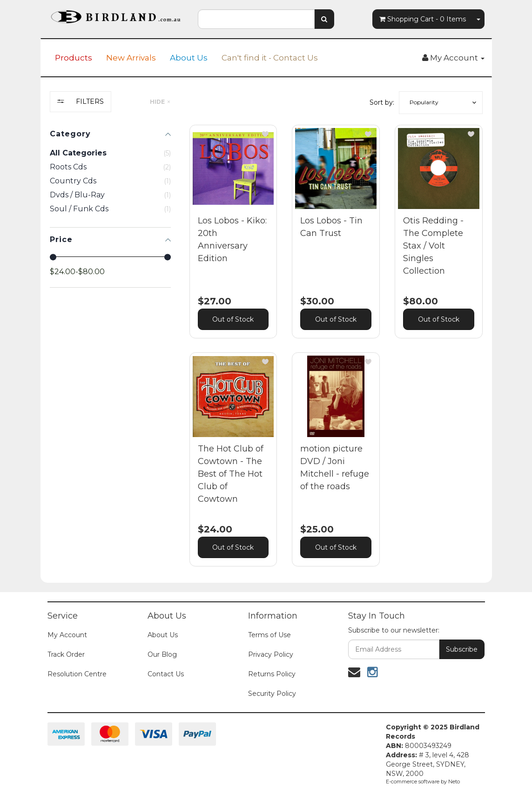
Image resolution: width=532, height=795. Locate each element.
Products (74, 58)
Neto (454, 782)
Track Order (66, 654)
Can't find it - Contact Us (270, 58)
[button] (441, 103)
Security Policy (272, 694)
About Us (189, 58)
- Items (423, 19)
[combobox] (256, 19)
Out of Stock (233, 319)
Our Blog (162, 654)
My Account (67, 635)
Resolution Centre (77, 674)
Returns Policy (272, 674)
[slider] (53, 257)
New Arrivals (131, 58)
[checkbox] (110, 167)
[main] (336, 353)
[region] (110, 336)
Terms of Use (269, 635)
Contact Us (166, 674)
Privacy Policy (271, 654)
